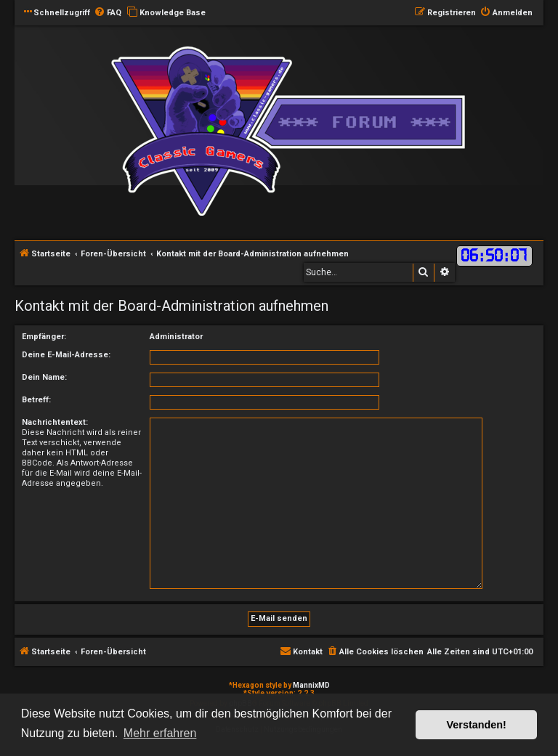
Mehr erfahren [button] (160, 733)
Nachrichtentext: (55, 422)
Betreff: (36, 400)
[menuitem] (108, 13)
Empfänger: (44, 337)
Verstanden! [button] (477, 725)
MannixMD (311, 685)
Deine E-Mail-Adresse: (66, 355)
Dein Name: (44, 377)
